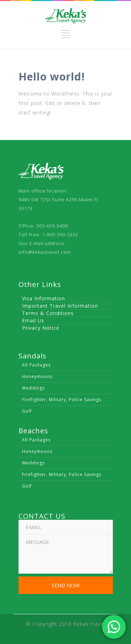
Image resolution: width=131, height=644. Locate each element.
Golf (27, 411)
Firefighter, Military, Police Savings (62, 400)
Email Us (33, 320)
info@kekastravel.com (45, 252)
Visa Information (43, 298)
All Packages (36, 365)
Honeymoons (37, 376)
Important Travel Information (60, 306)
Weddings (33, 388)
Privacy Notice (41, 328)
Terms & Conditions (48, 313)
